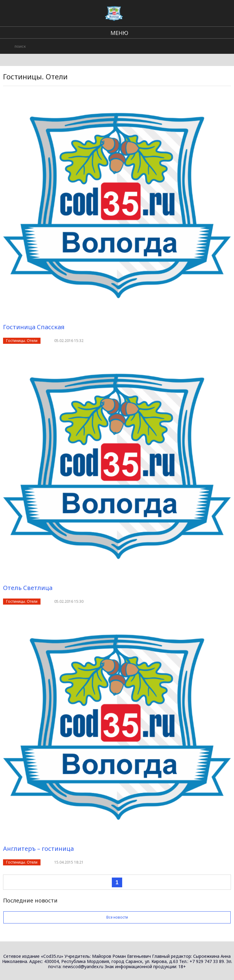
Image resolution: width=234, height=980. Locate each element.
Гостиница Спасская (34, 327)
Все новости (117, 917)
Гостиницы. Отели (22, 341)
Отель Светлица (28, 588)
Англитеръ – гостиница (38, 849)
